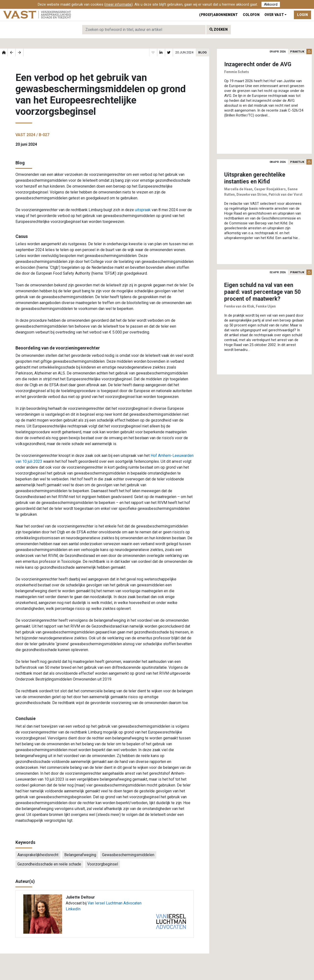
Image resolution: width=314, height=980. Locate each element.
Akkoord (271, 4)
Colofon (251, 15)
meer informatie (118, 4)
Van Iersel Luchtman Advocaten (115, 903)
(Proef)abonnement (218, 15)
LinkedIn (73, 909)
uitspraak (143, 210)
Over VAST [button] (274, 15)
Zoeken (219, 29)
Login (302, 15)
